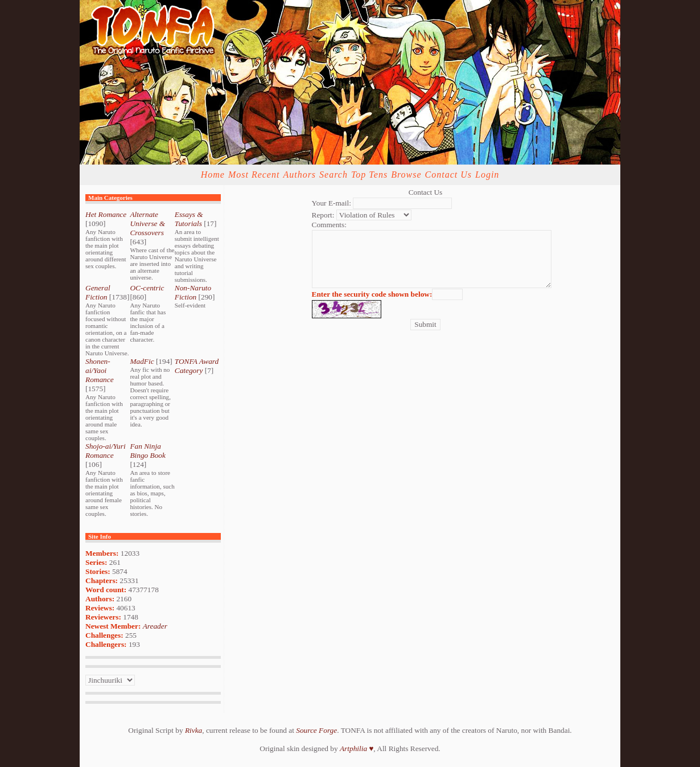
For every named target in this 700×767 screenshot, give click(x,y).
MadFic (142, 361)
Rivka (193, 730)
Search (333, 175)
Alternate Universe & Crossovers (147, 223)
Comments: (329, 225)
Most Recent (254, 175)
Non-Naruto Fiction (193, 292)
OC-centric (147, 288)
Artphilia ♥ (357, 748)
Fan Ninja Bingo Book (148, 451)
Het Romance (106, 214)
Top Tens (369, 175)
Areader (155, 626)
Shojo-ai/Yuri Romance (106, 451)
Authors (299, 175)
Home (213, 175)
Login (487, 175)
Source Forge (316, 730)
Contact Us (448, 175)
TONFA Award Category (197, 366)
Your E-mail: (332, 203)
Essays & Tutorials (189, 219)
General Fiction (98, 292)
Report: (323, 215)
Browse (406, 175)
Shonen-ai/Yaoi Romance (100, 370)
